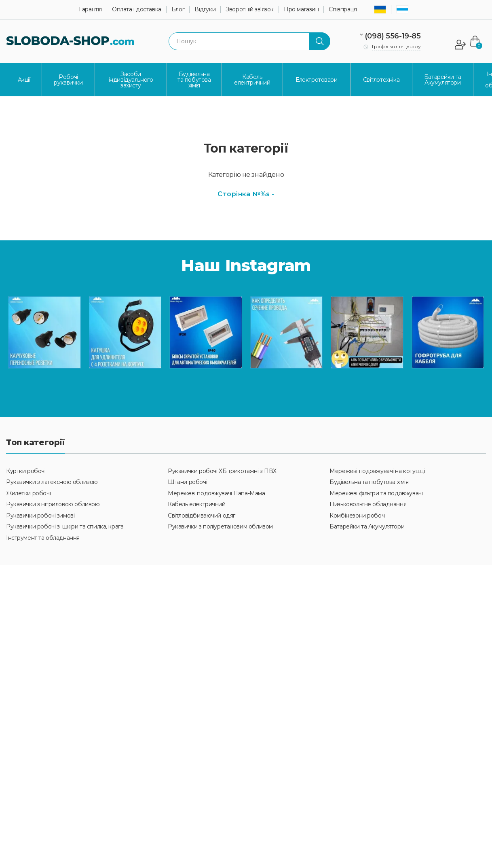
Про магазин (301, 10)
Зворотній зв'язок (250, 10)
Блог (178, 10)
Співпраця (343, 10)
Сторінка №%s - (246, 194)
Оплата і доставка (137, 10)
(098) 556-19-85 (393, 36)
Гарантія (90, 10)
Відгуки (205, 10)
